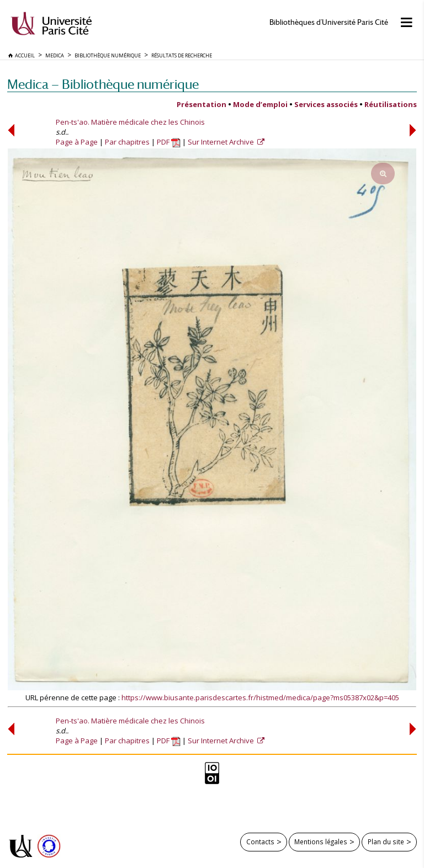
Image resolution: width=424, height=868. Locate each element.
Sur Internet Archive (222, 142)
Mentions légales (321, 842)
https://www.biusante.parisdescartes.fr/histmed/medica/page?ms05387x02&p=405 (260, 697)
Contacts (260, 842)
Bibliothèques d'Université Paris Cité (329, 22)
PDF (169, 142)
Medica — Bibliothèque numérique (103, 84)
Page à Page (77, 142)
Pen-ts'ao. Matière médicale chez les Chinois (130, 122)
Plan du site (386, 842)
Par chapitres (127, 142)
